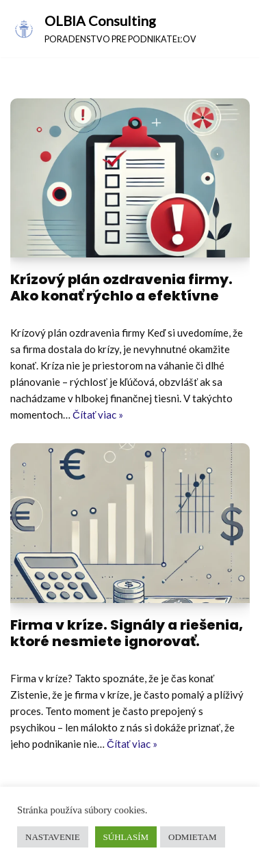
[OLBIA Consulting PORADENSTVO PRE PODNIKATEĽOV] (103, 29)
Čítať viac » (98, 415)
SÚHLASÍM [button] (126, 837)
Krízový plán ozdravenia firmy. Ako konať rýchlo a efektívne (121, 288)
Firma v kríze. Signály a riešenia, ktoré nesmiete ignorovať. (127, 633)
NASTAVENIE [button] (53, 837)
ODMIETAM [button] (192, 837)
